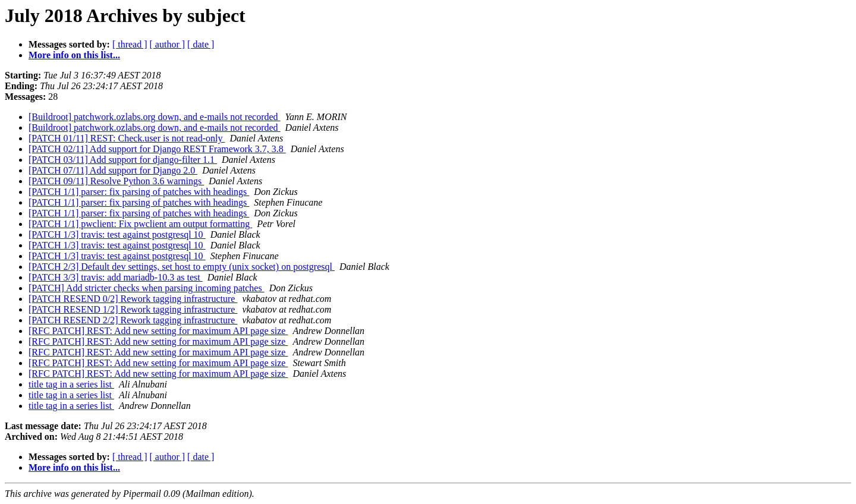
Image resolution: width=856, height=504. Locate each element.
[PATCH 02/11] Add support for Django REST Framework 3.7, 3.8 (157, 149)
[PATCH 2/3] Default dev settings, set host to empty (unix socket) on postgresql (182, 267)
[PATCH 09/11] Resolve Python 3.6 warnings (116, 181)
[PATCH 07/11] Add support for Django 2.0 (113, 170)
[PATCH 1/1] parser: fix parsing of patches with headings (139, 192)
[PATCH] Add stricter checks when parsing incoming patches (147, 288)
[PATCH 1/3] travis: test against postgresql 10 (117, 234)
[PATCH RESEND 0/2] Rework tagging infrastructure (133, 299)
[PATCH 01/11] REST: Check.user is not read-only (127, 138)
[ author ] (168, 44)
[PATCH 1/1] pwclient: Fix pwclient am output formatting (140, 224)
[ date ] (201, 44)
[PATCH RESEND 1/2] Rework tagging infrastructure (133, 309)
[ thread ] (130, 44)
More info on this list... (74, 55)
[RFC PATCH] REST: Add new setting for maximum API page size (158, 331)
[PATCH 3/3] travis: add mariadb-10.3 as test (116, 277)
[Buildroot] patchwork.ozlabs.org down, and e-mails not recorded (155, 117)
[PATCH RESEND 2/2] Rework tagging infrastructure (133, 320)
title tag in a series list (71, 384)
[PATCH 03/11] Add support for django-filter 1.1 (123, 160)
